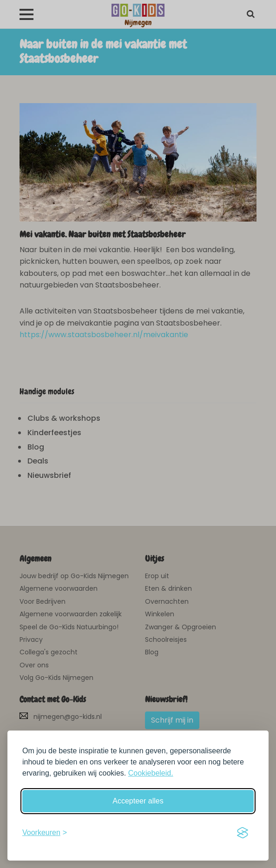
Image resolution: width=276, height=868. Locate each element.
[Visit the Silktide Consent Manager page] (243, 833)
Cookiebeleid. (151, 773)
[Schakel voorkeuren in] (45, 833)
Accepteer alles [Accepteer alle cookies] (138, 801)
